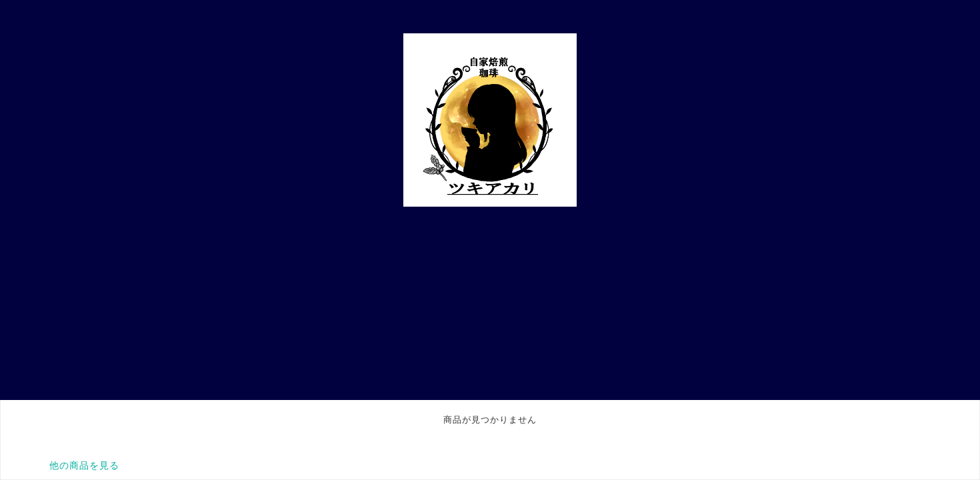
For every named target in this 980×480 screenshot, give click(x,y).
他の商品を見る (84, 465)
